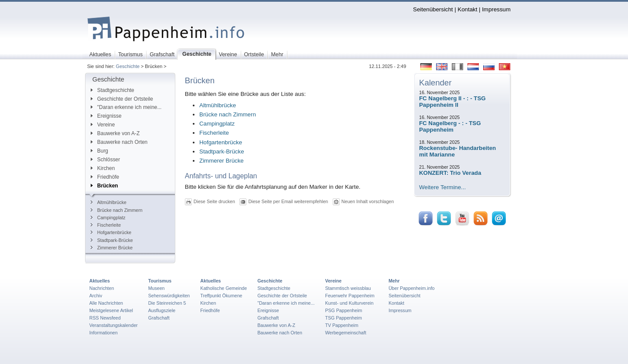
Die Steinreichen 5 (167, 303)
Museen (157, 288)
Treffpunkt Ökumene (221, 296)
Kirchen (103, 168)
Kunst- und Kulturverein (349, 303)
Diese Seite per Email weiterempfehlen (288, 201)
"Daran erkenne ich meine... (126, 107)
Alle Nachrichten (106, 303)
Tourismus (160, 281)
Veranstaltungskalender (114, 325)
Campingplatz (108, 218)
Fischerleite (106, 225)
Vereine (103, 125)
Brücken (104, 186)
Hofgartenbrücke (111, 232)
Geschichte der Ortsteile (122, 99)
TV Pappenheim (341, 325)
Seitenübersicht (433, 9)
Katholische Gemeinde (224, 288)
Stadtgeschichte (113, 90)
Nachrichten (102, 288)
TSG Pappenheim (343, 318)
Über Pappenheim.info (412, 288)
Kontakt (467, 9)
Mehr (394, 281)
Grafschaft (159, 318)
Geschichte (128, 66)
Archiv (96, 296)
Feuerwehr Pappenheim (350, 296)
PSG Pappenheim (343, 310)
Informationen (104, 333)
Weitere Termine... (442, 187)
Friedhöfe (105, 177)
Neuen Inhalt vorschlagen (368, 201)
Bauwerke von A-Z (115, 133)
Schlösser (105, 160)
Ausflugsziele (162, 310)
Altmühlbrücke (109, 202)
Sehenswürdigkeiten (169, 296)
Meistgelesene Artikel (111, 310)
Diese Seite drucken (214, 201)
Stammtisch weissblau (348, 288)
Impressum (496, 9)
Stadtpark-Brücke (112, 240)
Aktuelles (100, 281)
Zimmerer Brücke (112, 248)
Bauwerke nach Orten (119, 142)
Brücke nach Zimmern (117, 210)
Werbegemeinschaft (345, 333)
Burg (99, 151)
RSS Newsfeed (105, 318)
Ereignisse (106, 116)
